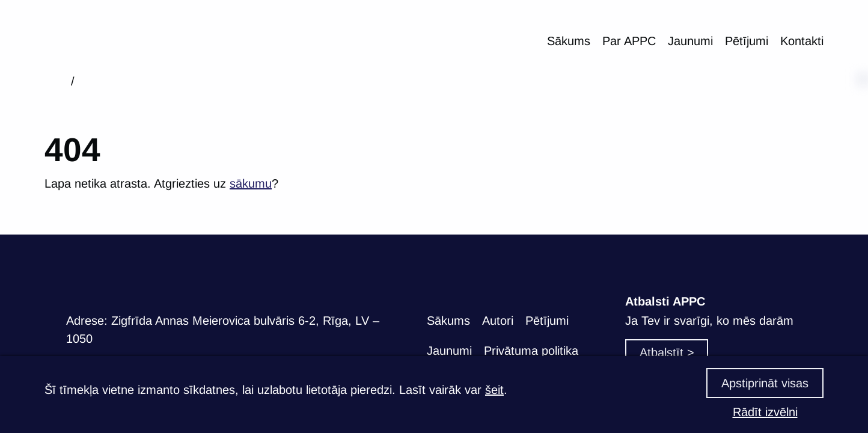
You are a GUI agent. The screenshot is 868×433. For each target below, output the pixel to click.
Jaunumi (690, 41)
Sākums (569, 41)
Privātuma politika (531, 351)
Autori (498, 321)
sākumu (251, 183)
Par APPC (629, 41)
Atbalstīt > (667, 352)
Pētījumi (747, 41)
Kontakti (802, 41)
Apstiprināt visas (765, 383)
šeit (494, 390)
